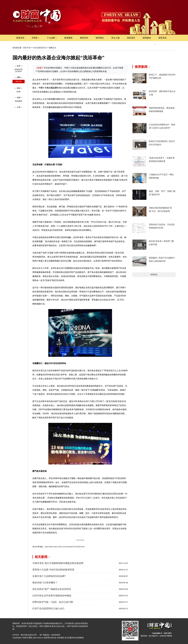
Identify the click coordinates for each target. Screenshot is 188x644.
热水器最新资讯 (40, 48)
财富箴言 (131, 38)
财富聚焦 (68, 38)
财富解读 (147, 38)
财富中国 (27, 48)
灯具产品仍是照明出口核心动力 (48, 609)
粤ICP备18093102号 (29, 635)
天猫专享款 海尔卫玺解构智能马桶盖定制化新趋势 (58, 563)
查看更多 (154, 275)
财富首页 (20, 38)
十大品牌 (52, 38)
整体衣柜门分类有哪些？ (45, 583)
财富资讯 (163, 38)
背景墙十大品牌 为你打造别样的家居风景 (53, 570)
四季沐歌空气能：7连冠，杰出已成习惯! (53, 602)
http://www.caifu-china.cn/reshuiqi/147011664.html (65, 547)
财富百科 (84, 38)
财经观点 (100, 38)
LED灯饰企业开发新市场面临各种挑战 (52, 596)
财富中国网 (28, 638)
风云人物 (115, 38)
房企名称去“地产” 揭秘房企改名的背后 (52, 589)
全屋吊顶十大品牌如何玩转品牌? (49, 576)
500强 (36, 38)
